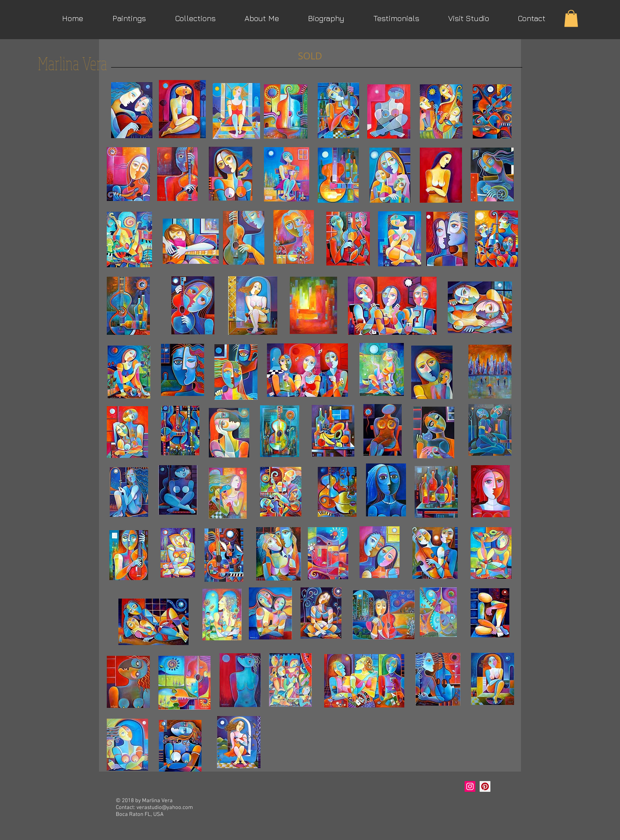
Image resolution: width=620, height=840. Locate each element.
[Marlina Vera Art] (485, 786)
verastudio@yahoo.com (165, 808)
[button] (571, 18)
